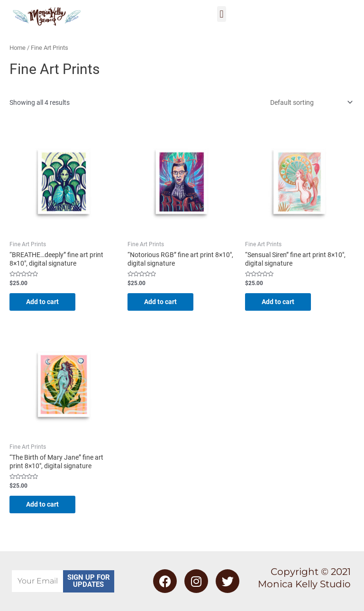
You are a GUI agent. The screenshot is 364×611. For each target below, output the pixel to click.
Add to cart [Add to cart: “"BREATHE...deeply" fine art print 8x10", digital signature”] (45, 302)
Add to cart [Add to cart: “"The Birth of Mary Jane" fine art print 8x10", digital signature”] (45, 505)
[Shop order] (310, 102)
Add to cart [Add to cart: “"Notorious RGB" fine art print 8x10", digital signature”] (163, 302)
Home (18, 48)
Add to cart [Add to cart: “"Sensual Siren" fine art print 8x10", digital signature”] (280, 302)
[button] (222, 14)
